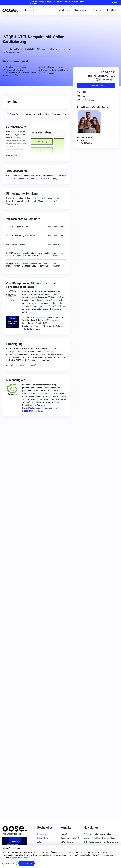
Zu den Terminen (96, 86)
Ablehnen (10, 863)
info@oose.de (14, 351)
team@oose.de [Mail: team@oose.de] (84, 140)
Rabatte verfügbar (105, 79)
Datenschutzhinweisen (19, 858)
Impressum (42, 834)
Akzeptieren (27, 863)
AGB (34, 365)
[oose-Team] (90, 122)
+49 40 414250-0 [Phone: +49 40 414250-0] (85, 143)
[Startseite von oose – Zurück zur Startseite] (10, 10)
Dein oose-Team (84, 138)
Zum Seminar (56, 227)
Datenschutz (43, 838)
